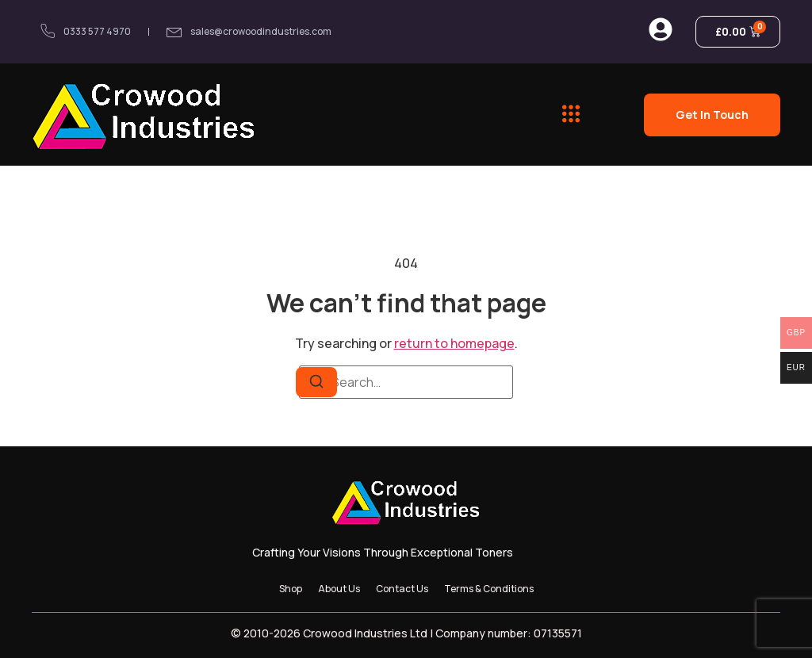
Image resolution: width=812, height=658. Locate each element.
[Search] (316, 382)
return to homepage (454, 343)
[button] (571, 114)
